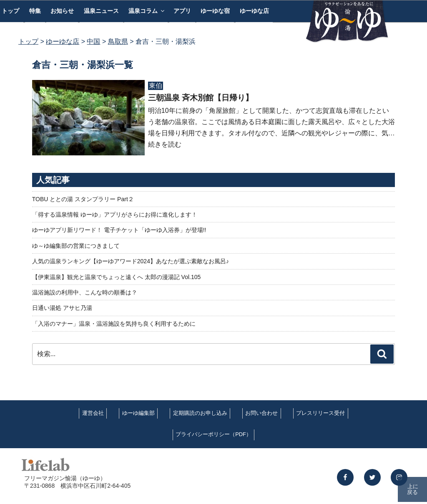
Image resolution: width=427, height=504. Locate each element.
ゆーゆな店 (254, 11)
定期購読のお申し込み (200, 413)
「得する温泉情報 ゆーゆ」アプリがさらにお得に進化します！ (115, 215)
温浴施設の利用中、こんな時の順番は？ (85, 292)
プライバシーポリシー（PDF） (213, 434)
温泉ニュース (101, 11)
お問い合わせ (261, 413)
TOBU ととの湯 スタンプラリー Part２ (83, 199)
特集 (35, 11)
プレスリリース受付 (320, 413)
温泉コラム (147, 11)
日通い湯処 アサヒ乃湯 (62, 308)
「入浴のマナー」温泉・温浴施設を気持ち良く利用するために (114, 324)
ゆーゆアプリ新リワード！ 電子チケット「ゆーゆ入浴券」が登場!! (119, 230)
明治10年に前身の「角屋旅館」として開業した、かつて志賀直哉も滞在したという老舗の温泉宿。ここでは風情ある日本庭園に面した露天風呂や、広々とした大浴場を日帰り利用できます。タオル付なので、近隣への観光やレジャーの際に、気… (271, 122)
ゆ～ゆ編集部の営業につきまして (76, 246)
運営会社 (93, 413)
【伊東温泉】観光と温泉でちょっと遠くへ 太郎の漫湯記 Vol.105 (117, 277)
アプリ (182, 11)
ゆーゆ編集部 (138, 413)
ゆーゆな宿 (215, 11)
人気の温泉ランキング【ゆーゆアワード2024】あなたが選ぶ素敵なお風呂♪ (131, 261)
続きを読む (165, 144)
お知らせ (62, 11)
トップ (28, 41)
